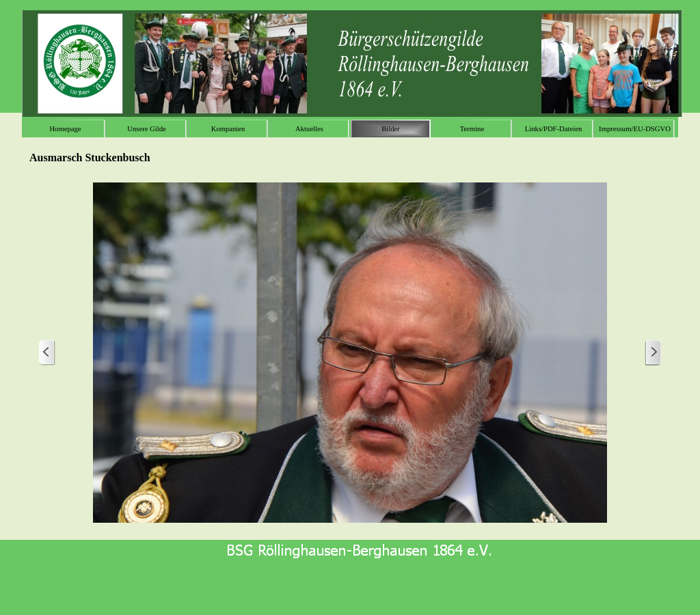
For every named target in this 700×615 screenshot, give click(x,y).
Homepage (65, 129)
